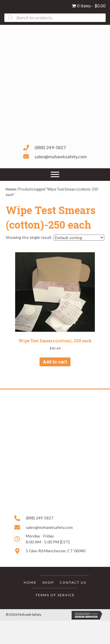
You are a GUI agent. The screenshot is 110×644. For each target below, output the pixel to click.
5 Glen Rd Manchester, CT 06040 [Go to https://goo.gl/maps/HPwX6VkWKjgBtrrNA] (56, 551)
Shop (48, 582)
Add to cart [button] (55, 362)
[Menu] (55, 175)
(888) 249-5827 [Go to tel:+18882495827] (50, 147)
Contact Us (73, 582)
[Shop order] (79, 238)
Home (11, 189)
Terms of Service (55, 595)
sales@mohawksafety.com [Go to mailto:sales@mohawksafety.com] (61, 156)
